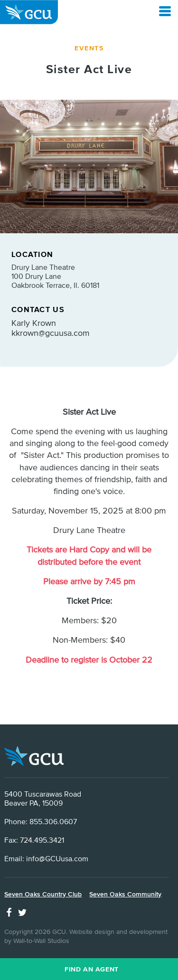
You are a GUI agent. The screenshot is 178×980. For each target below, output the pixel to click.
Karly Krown (34, 323)
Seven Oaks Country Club (43, 894)
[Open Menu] (165, 11)
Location (32, 254)
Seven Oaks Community (125, 894)
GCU (29, 12)
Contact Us (38, 309)
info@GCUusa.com (57, 858)
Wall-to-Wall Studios (41, 941)
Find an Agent (91, 969)
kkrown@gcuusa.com (51, 333)
